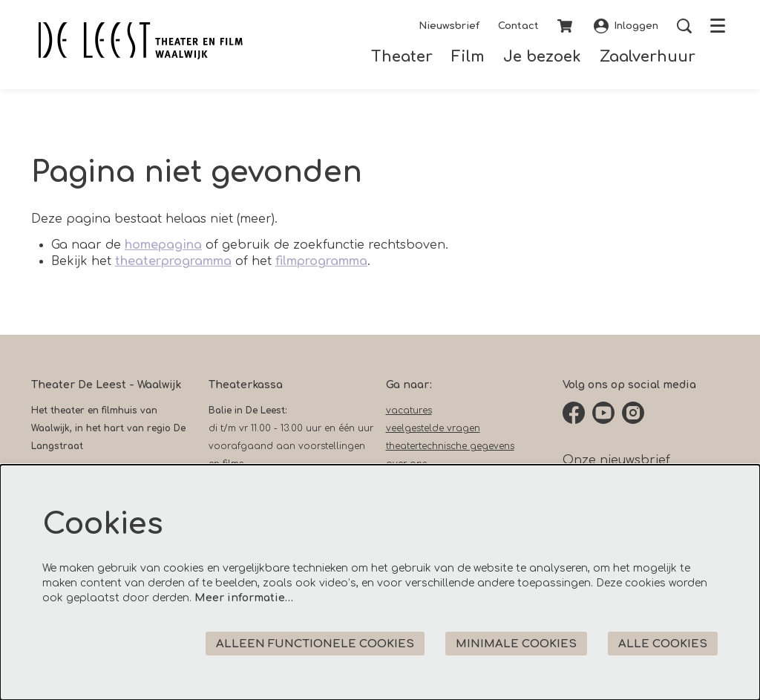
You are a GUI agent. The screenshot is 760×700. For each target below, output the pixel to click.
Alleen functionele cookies (315, 644)
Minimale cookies (516, 644)
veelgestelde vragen (433, 428)
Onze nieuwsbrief (616, 460)
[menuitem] (402, 57)
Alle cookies (663, 644)
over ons (406, 464)
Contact (518, 26)
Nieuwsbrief (449, 26)
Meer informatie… (244, 598)
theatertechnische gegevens (450, 446)
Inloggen (626, 26)
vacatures (409, 410)
